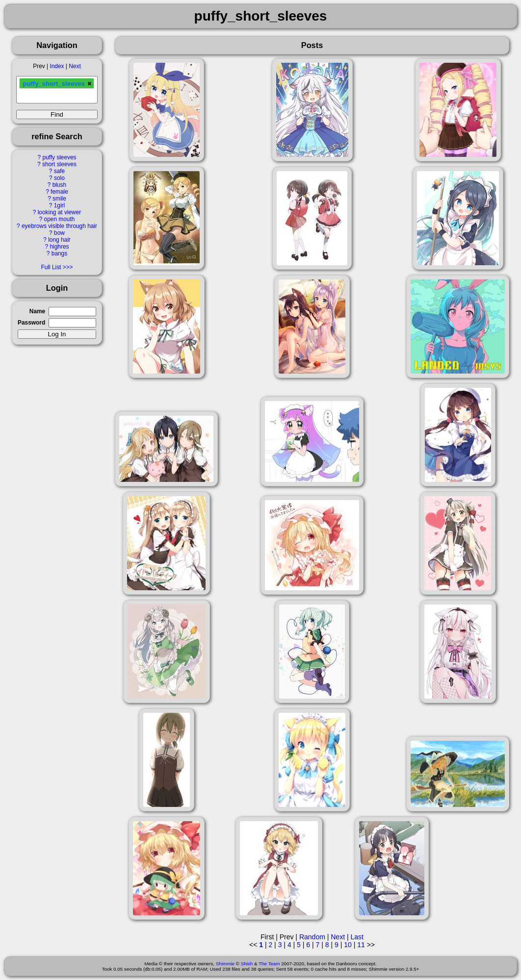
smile (59, 199)
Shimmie (225, 964)
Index (57, 66)
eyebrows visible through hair (59, 226)
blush (59, 185)
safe (59, 171)
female (59, 192)
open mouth (60, 219)
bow (59, 233)
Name (37, 311)
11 (361, 945)
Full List (51, 267)
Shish (247, 964)
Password (31, 323)
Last (357, 937)
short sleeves (59, 164)
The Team (269, 964)
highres (59, 247)
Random (312, 937)
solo (59, 178)
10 (348, 945)
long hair (59, 240)
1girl (59, 205)
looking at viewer (60, 212)
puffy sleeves (59, 157)
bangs (59, 253)
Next (75, 66)
